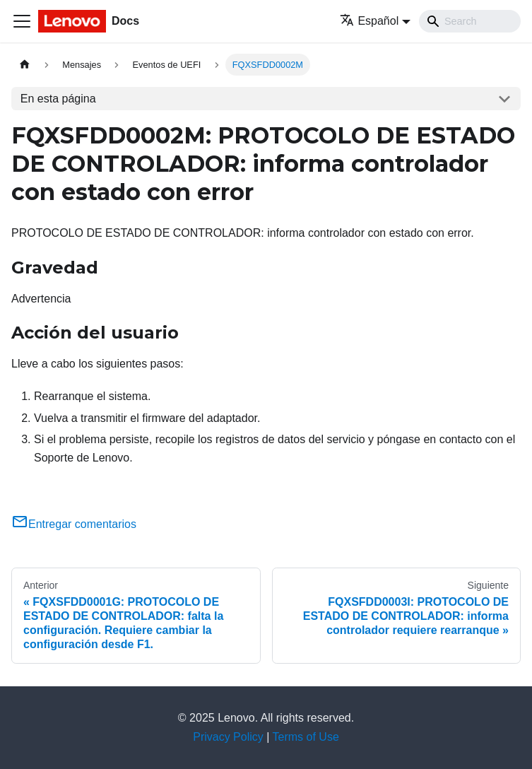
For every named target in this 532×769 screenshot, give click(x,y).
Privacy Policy (228, 737)
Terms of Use (306, 737)
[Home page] (25, 65)
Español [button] (369, 21)
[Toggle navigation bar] (22, 21)
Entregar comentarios (74, 524)
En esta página (58, 99)
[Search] (470, 21)
